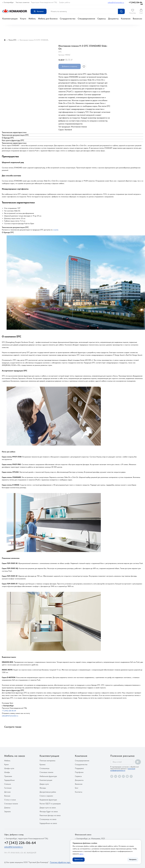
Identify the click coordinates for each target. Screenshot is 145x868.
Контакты (79, 792)
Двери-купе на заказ (48, 808)
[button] (133, 11)
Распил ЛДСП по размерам (50, 804)
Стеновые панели (11, 804)
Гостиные (8, 788)
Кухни (6, 765)
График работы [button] (65, 2)
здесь (81, 854)
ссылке (56, 230)
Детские (7, 792)
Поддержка (79, 768)
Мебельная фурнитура (48, 776)
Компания (126, 19)
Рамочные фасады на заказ (50, 815)
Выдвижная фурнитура (48, 800)
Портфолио (79, 772)
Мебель (32, 19)
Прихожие (8, 776)
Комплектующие (10, 19)
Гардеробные (9, 780)
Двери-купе (44, 784)
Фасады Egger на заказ (49, 812)
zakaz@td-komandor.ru (116, 2)
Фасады (43, 788)
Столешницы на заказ (48, 819)
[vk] (116, 776)
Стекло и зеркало (46, 796)
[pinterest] (131, 776)
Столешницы (44, 768)
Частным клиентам (23, 2)
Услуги (23, 19)
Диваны (7, 808)
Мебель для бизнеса (48, 19)
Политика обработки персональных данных (67, 862)
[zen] (127, 776)
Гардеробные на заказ (48, 823)
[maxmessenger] (112, 776)
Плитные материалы (47, 761)
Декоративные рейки (48, 792)
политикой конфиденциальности (123, 769)
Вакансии (137, 19)
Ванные (7, 796)
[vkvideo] (119, 776)
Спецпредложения (86, 19)
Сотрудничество (68, 19)
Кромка (42, 765)
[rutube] (123, 776)
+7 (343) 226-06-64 (136, 3)
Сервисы (102, 19)
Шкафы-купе (9, 768)
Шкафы (7, 772)
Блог (77, 788)
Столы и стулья (10, 800)
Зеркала (7, 812)
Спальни (8, 784)
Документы (113, 19)
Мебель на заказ (15, 756)
